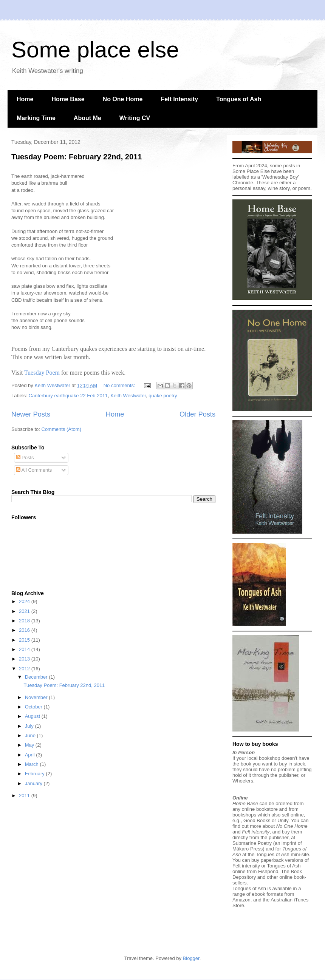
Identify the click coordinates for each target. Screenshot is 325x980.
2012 (25, 669)
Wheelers (243, 781)
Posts (25, 458)
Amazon (241, 900)
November (37, 697)
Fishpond (268, 871)
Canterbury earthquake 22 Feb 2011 (68, 396)
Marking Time (36, 118)
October (34, 707)
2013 (25, 659)
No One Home (123, 99)
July (30, 726)
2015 (25, 640)
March (32, 764)
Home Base (68, 99)
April (31, 755)
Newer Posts (31, 414)
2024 (25, 601)
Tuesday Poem (42, 373)
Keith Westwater (128, 396)
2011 (25, 796)
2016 (25, 630)
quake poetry (163, 396)
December (37, 677)
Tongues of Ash (239, 99)
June (31, 735)
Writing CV (135, 118)
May (30, 745)
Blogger (191, 958)
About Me (87, 118)
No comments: (120, 385)
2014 (25, 649)
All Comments (34, 470)
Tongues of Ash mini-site (282, 854)
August (33, 716)
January (34, 783)
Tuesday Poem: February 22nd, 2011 (77, 157)
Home (25, 99)
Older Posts (197, 414)
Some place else (95, 50)
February (36, 774)
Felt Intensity (179, 99)
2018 (25, 621)
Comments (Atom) (61, 429)
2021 (25, 611)
